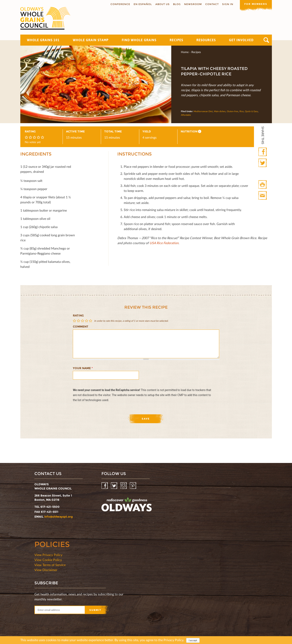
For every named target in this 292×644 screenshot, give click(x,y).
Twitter (263, 163)
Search (266, 40)
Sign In (228, 4)
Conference (120, 4)
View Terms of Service (50, 565)
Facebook (263, 152)
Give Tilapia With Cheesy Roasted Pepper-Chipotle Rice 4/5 (87, 321)
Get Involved (241, 40)
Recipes (176, 40)
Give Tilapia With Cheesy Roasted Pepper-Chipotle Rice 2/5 (79, 321)
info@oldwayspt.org (58, 517)
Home (185, 52)
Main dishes (220, 111)
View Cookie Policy (48, 560)
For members (256, 4)
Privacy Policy (173, 640)
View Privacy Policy (48, 555)
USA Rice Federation (164, 243)
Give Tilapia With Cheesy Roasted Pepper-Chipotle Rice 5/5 (91, 321)
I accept (193, 641)
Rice (242, 111)
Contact (212, 4)
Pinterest (133, 486)
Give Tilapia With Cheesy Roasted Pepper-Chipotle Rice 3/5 (83, 321)
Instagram (124, 486)
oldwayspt (127, 506)
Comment (81, 327)
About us (162, 4)
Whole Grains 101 (43, 40)
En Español (143, 4)
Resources (206, 40)
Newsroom (193, 4)
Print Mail (263, 196)
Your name (83, 368)
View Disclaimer (46, 570)
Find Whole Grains (139, 40)
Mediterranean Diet (203, 111)
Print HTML (263, 185)
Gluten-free (233, 111)
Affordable (186, 115)
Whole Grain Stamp (91, 40)
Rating (78, 315)
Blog (177, 4)
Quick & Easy (251, 111)
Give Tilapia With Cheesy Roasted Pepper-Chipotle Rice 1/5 (75, 321)
